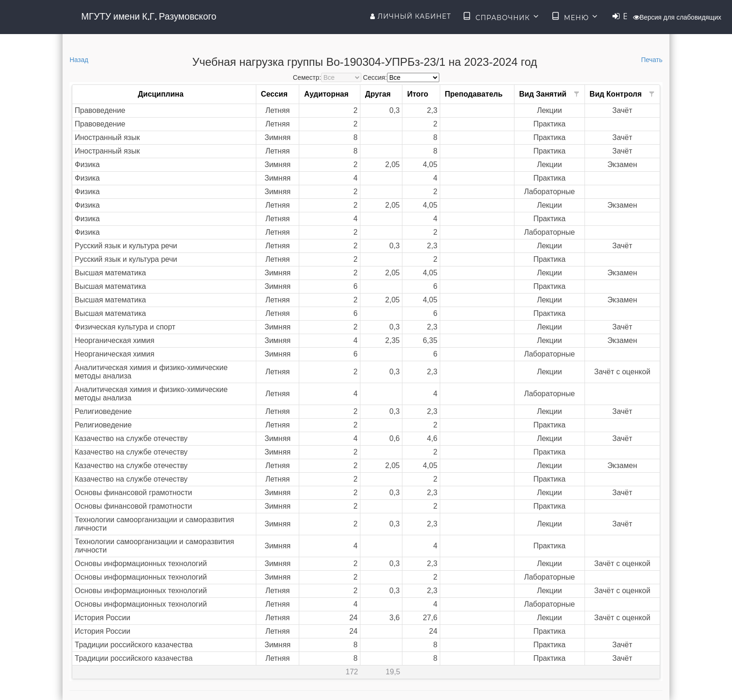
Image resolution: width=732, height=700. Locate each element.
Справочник (501, 17)
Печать (652, 60)
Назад (79, 60)
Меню (575, 17)
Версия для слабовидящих (677, 17)
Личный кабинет (411, 16)
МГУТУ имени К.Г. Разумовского (149, 16)
